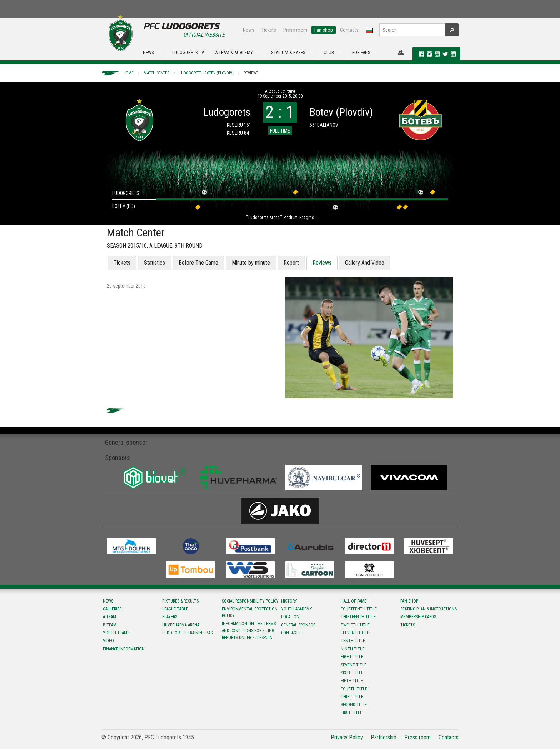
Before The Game (198, 263)
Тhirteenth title (358, 617)
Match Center (156, 73)
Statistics (154, 263)
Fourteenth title (359, 609)
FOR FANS (361, 52)
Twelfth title (355, 625)
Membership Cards (418, 617)
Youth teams (116, 633)
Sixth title (352, 673)
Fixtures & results (180, 601)
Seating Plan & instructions (429, 609)
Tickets (269, 30)
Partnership (384, 737)
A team (109, 617)
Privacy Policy (347, 737)
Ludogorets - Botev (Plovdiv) (206, 73)
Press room (295, 30)
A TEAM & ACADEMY (234, 52)
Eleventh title (356, 633)
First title (351, 713)
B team (110, 625)
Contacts (349, 30)
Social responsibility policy (250, 601)
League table (175, 609)
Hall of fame (354, 601)
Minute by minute (251, 263)
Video (108, 641)
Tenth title (353, 641)
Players (170, 617)
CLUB (329, 52)
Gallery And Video (365, 263)
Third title (352, 697)
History (289, 601)
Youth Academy (297, 609)
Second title (354, 705)
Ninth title (352, 649)
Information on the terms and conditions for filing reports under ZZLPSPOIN (249, 630)
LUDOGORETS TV (188, 52)
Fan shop (324, 30)
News (249, 30)
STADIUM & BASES (288, 52)
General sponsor (298, 625)
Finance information (124, 649)
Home (128, 73)
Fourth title (354, 689)
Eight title (352, 657)
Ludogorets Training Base (188, 633)
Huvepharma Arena (181, 625)
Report (291, 263)
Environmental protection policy (250, 612)
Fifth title (352, 681)
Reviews (251, 73)
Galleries (112, 609)
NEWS (148, 52)
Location (290, 617)
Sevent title (354, 665)
